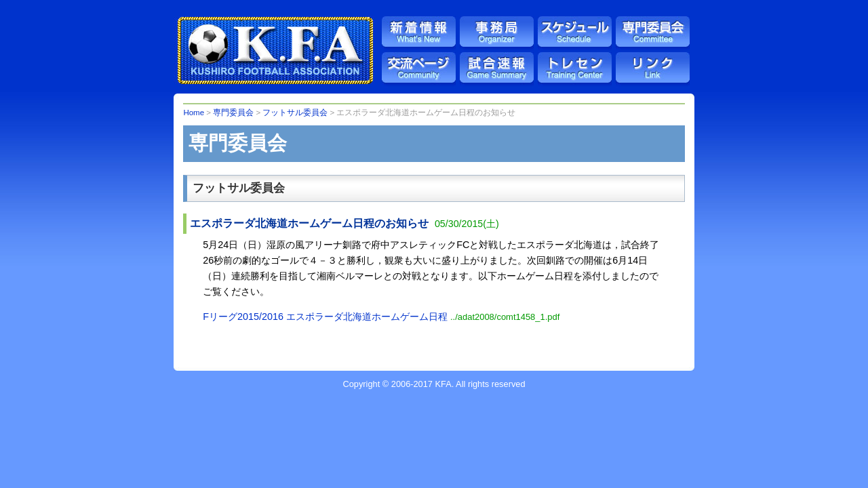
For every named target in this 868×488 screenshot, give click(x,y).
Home (194, 113)
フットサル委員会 (295, 113)
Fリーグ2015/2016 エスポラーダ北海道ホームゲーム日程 (381, 317)
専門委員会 (233, 113)
